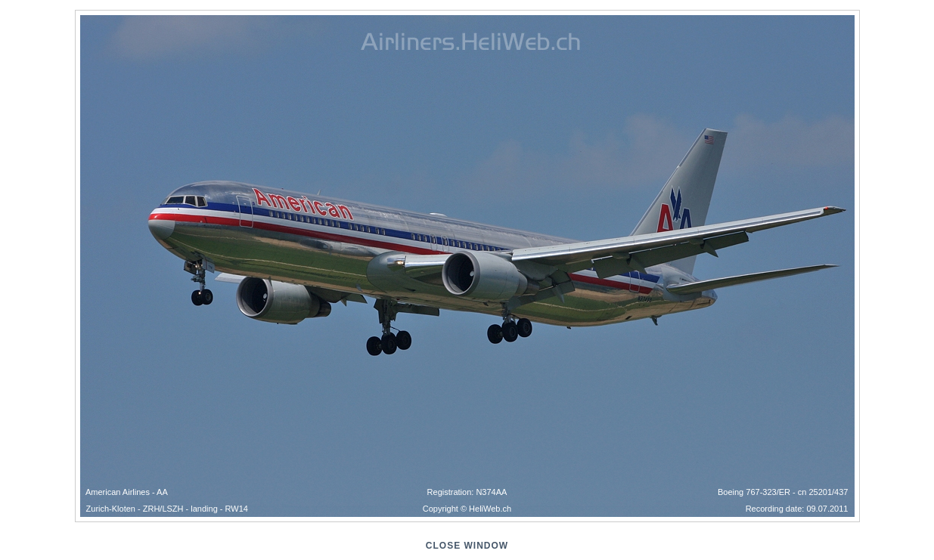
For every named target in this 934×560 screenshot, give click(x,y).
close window (467, 546)
